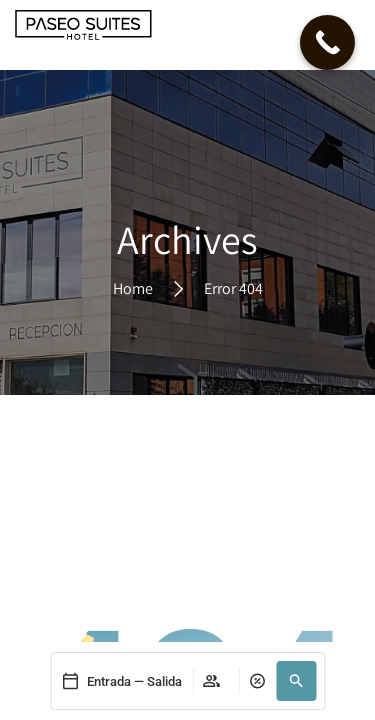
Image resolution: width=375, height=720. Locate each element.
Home (133, 287)
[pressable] (121, 681)
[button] (296, 681)
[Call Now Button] (327, 42)
